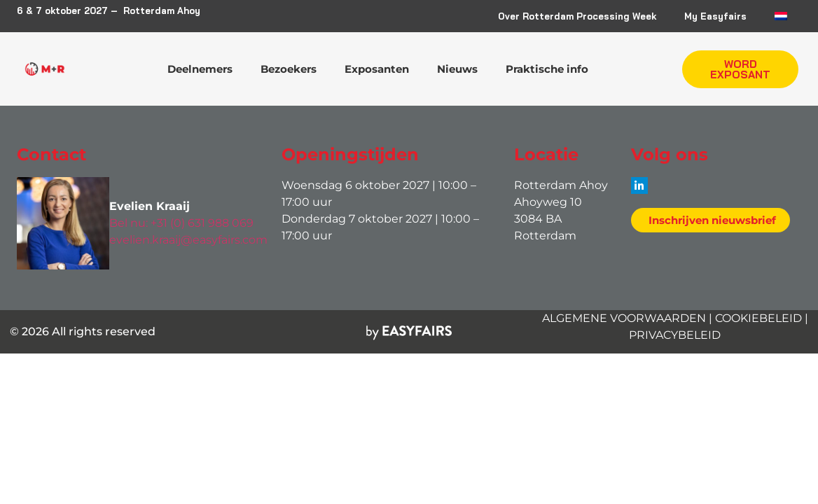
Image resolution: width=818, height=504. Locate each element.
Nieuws (457, 69)
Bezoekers (289, 69)
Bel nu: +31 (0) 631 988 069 (181, 223)
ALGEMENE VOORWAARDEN (624, 318)
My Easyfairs (715, 16)
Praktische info (547, 69)
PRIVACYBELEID (675, 335)
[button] (740, 69)
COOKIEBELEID (758, 318)
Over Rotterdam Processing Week (577, 16)
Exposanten (377, 69)
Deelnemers (200, 69)
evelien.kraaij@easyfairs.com (188, 240)
